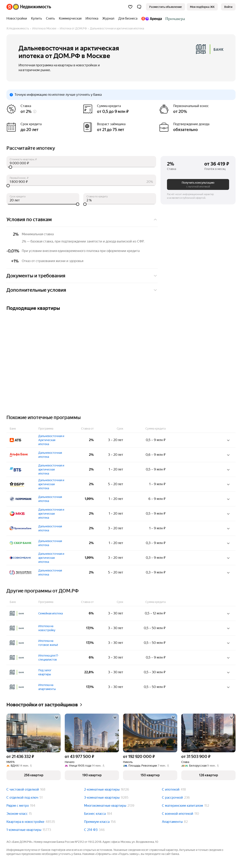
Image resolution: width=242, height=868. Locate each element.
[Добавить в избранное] (57, 718)
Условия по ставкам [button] (82, 220)
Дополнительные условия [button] (82, 290)
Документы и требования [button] (82, 276)
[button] (139, 7)
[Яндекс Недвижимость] (32, 7)
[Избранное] (130, 7)
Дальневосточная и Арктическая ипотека (51, 440)
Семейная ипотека (51, 613)
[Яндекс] (9, 7)
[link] (228, 7)
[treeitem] (18, 19)
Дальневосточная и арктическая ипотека (51, 469)
